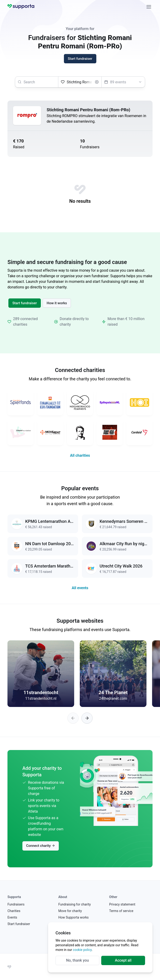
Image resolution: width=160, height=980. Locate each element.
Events (12, 917)
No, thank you (77, 960)
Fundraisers (16, 904)
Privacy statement (122, 904)
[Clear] (97, 82)
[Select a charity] (80, 82)
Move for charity (70, 911)
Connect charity (41, 846)
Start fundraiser (25, 303)
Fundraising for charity (75, 904)
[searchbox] (37, 82)
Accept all (123, 960)
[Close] (149, 7)
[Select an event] (123, 82)
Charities (14, 911)
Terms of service (121, 911)
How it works (57, 303)
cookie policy (82, 950)
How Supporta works (73, 917)
